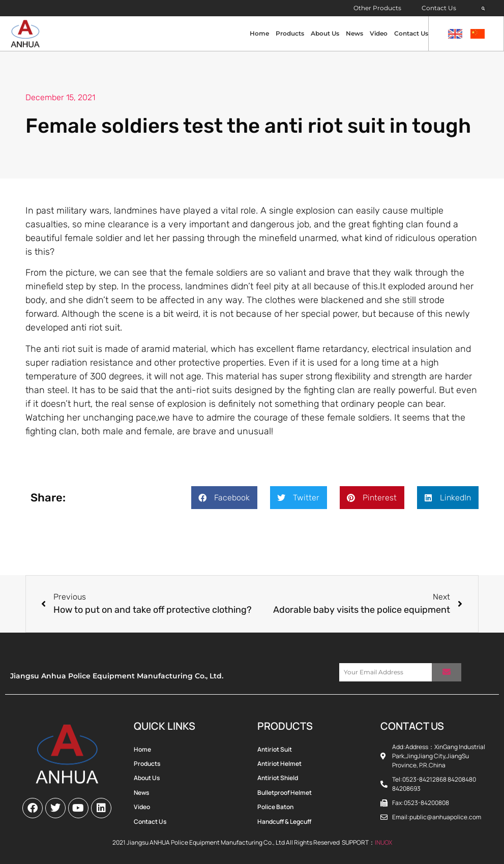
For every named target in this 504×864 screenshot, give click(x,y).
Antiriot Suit (275, 749)
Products (290, 33)
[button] (484, 9)
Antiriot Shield (278, 778)
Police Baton (275, 807)
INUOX (383, 842)
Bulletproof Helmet (285, 793)
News (354, 33)
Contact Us (439, 8)
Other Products (377, 8)
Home (259, 33)
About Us (325, 33)
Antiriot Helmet (279, 764)
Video (379, 33)
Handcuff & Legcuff (284, 822)
